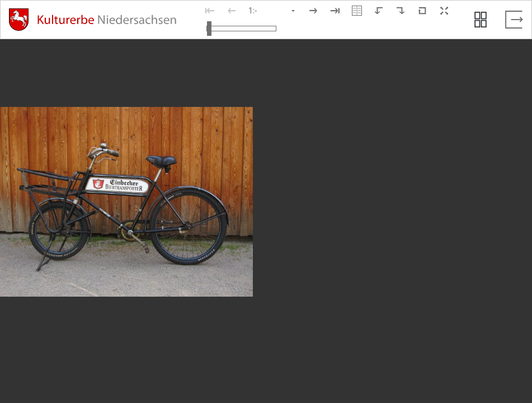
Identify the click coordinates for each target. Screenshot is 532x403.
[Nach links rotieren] (379, 11)
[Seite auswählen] (272, 11)
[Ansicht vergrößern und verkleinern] (241, 29)
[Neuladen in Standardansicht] (422, 11)
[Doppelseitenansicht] (357, 11)
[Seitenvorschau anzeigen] (481, 20)
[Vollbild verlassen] (514, 20)
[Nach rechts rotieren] (401, 11)
